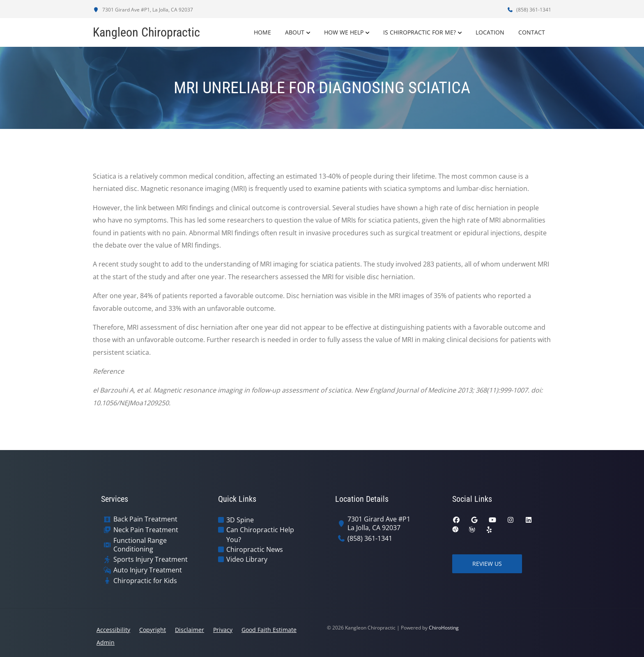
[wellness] (472, 530)
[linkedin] (529, 520)
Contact (532, 32)
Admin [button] (106, 642)
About (295, 32)
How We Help (344, 32)
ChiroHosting (444, 628)
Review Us (487, 564)
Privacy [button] (223, 630)
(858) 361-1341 (529, 10)
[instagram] (511, 520)
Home (262, 32)
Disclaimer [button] (190, 630)
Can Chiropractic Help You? (260, 535)
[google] (474, 520)
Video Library (247, 559)
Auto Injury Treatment (148, 570)
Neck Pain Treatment (146, 530)
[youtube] (492, 520)
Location (490, 32)
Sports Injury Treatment (151, 559)
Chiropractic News (255, 549)
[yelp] (489, 530)
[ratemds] (455, 530)
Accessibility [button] (113, 630)
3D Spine (240, 520)
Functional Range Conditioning (140, 545)
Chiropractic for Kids (145, 581)
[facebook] (456, 520)
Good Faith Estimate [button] (269, 630)
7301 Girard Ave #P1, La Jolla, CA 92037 (143, 10)
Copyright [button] (153, 630)
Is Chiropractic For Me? (420, 32)
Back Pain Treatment (145, 519)
